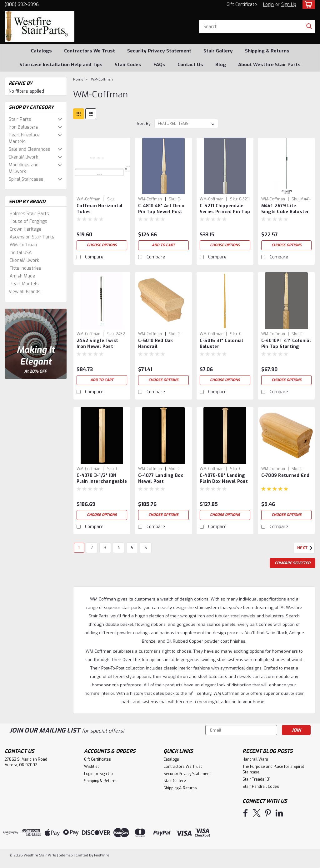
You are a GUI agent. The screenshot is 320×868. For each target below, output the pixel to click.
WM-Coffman (23, 245)
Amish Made (22, 276)
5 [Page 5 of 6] (132, 548)
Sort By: (144, 123)
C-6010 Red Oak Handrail (156, 344)
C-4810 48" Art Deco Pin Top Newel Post (161, 209)
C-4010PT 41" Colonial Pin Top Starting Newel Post (286, 344)
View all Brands (25, 292)
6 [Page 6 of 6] (146, 548)
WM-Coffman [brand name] (89, 199)
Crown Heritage (25, 229)
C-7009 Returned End (285, 476)
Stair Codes (128, 65)
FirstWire (101, 855)
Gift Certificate (242, 5)
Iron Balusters (23, 127)
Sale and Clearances (30, 149)
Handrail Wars (255, 759)
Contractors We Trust (90, 51)
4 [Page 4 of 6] (119, 548)
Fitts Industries (25, 268)
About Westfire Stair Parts (269, 65)
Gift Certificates (97, 759)
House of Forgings (28, 221)
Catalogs (41, 51)
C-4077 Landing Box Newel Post (161, 478)
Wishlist (91, 767)
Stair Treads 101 (256, 779)
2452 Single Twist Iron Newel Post (97, 344)
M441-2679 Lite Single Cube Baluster (285, 209)
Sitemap (66, 855)
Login (268, 5)
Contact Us (190, 65)
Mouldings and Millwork (24, 168)
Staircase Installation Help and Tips (61, 65)
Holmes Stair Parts (29, 214)
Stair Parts (20, 119)
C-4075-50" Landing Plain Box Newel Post (224, 478)
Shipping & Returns (267, 51)
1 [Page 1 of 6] (79, 548)
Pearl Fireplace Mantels (24, 138)
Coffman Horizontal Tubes (100, 209)
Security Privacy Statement (159, 51)
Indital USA (21, 253)
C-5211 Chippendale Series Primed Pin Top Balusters (225, 209)
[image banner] (36, 343)
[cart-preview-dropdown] (307, 5)
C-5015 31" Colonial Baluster (222, 344)
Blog (221, 65)
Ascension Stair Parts (32, 237)
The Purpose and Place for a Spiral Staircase (273, 769)
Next (306, 548)
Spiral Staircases (26, 179)
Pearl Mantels (24, 284)
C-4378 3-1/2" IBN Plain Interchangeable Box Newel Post (102, 479)
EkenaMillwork (23, 157)
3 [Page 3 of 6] (105, 548)
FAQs (159, 65)
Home (78, 79)
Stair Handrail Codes (261, 787)
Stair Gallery (218, 51)
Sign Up (289, 5)
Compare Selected (292, 563)
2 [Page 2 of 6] (92, 548)
